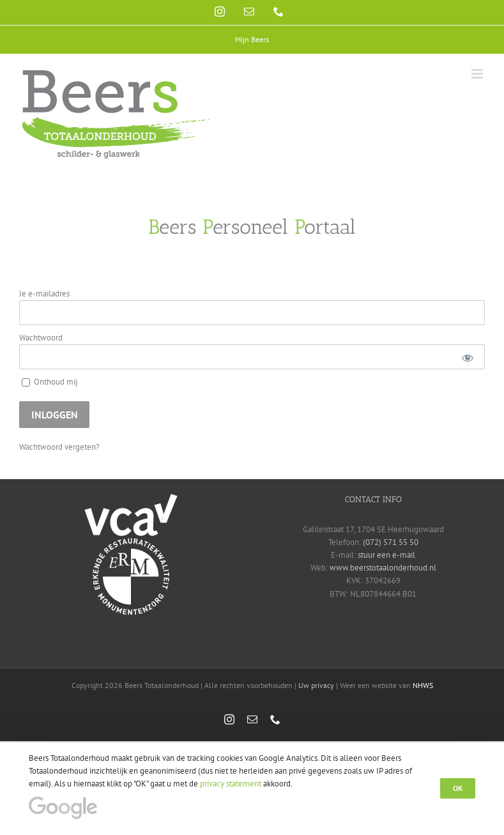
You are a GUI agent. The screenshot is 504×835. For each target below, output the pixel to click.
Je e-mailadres (44, 294)
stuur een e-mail (386, 555)
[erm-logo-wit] (131, 541)
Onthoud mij (50, 382)
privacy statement (231, 784)
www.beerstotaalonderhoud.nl (383, 568)
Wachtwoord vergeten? (59, 447)
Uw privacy (316, 685)
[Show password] (468, 357)
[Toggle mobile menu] (478, 74)
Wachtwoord (41, 338)
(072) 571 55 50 (391, 542)
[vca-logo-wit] (131, 497)
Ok (458, 788)
